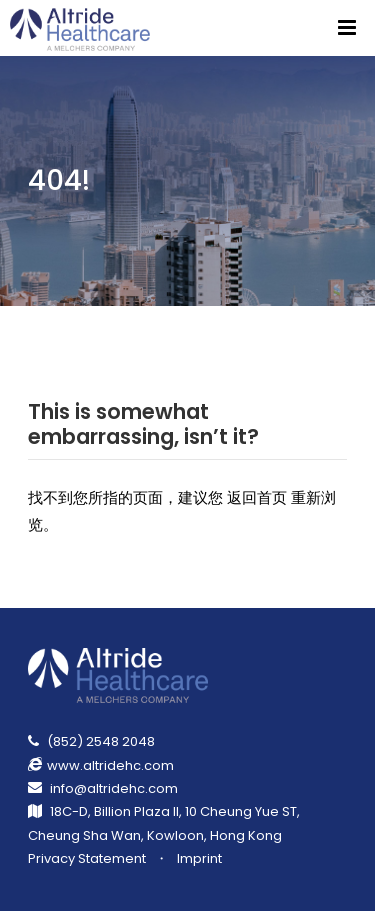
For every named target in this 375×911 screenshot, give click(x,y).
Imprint (199, 858)
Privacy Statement (87, 858)
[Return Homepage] (82, 28)
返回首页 (257, 497)
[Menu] (347, 27)
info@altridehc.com (114, 788)
